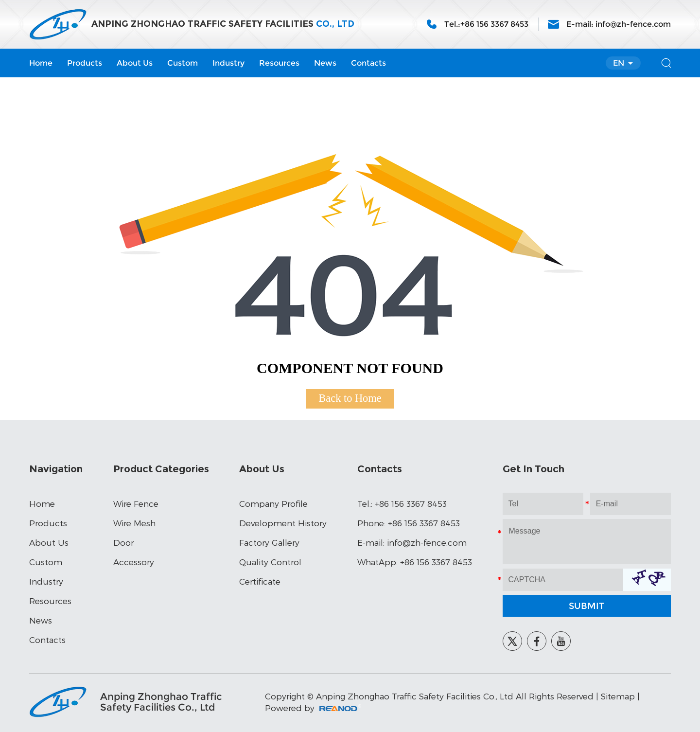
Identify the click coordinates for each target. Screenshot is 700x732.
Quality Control (270, 562)
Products (85, 63)
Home (41, 63)
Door (123, 542)
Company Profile (273, 503)
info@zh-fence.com (633, 24)
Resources (279, 63)
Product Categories (161, 469)
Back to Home (350, 398)
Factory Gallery (269, 542)
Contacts (368, 63)
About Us (135, 63)
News (325, 63)
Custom (183, 63)
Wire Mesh (134, 523)
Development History (283, 523)
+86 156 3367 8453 (436, 562)
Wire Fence (136, 503)
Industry (228, 63)
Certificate (260, 581)
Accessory (134, 562)
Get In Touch (534, 469)
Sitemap (618, 696)
